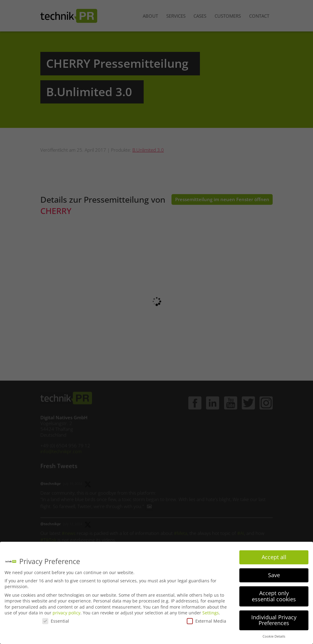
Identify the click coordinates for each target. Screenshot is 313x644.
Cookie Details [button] (274, 636)
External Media (206, 621)
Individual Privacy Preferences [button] (274, 620)
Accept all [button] (274, 557)
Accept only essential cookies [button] (274, 596)
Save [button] (274, 575)
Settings (211, 613)
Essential (56, 621)
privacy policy (66, 613)
